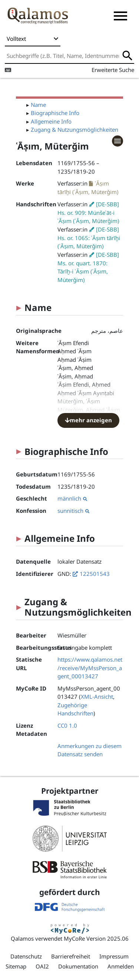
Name (38, 105)
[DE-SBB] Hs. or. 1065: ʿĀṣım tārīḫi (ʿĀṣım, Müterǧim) (89, 238)
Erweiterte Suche (113, 70)
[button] (120, 16)
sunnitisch (73, 511)
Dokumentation (78, 966)
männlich (72, 498)
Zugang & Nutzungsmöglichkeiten (75, 130)
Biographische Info (55, 113)
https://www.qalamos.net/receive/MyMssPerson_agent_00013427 (90, 668)
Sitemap (16, 966)
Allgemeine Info (51, 121)
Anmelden (121, 966)
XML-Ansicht (97, 697)
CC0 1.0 (67, 725)
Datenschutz (26, 956)
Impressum (114, 956)
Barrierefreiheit (71, 956)
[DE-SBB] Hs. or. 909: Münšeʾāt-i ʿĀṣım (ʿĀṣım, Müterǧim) (88, 213)
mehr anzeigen (88, 420)
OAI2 (42, 966)
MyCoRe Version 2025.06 (96, 938)
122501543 (95, 574)
